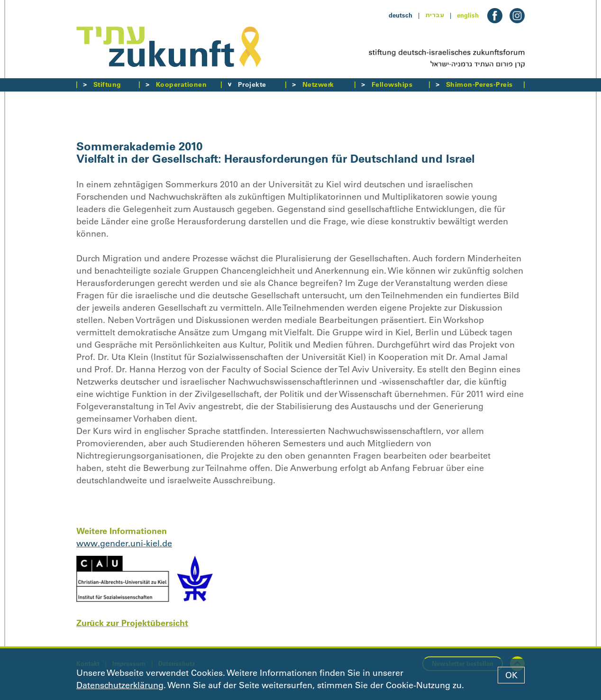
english (468, 15)
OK (511, 675)
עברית (435, 15)
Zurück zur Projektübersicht (132, 623)
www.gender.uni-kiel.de (124, 543)
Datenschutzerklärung (120, 685)
